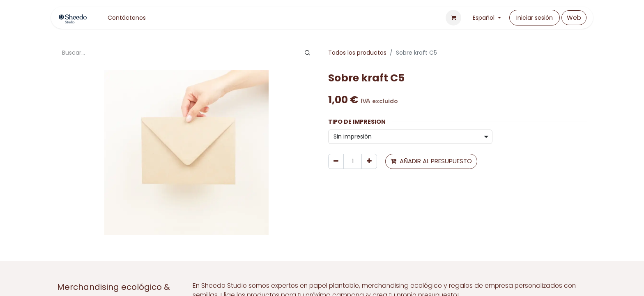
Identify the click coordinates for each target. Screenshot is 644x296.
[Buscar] (307, 53)
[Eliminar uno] (336, 161)
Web (574, 17)
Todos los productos (357, 53)
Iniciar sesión (535, 18)
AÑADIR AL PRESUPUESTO (431, 161)
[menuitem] (127, 18)
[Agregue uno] (369, 161)
